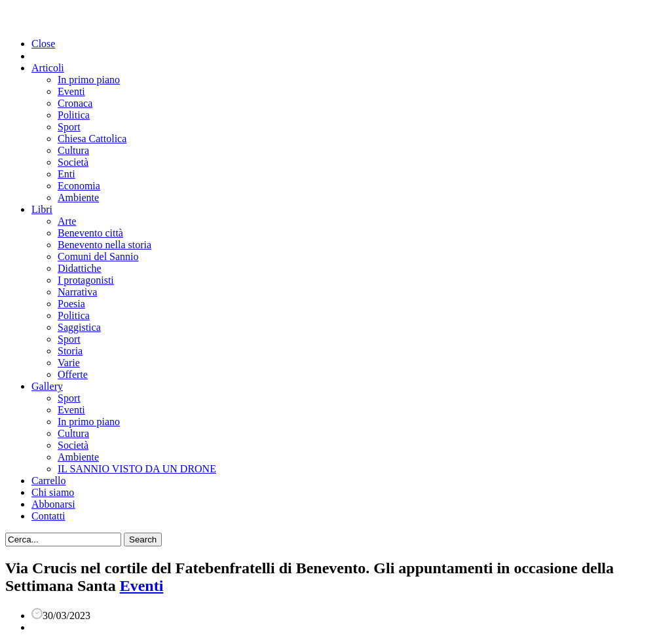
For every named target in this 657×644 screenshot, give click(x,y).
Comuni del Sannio (98, 256)
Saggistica (79, 327)
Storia (70, 351)
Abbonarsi (53, 504)
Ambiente (78, 198)
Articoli (48, 68)
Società (73, 162)
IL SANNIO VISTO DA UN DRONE (137, 469)
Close (43, 44)
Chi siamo (53, 492)
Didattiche (80, 268)
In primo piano (89, 80)
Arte (67, 221)
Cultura (73, 150)
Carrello (48, 481)
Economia (79, 186)
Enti (66, 174)
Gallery (47, 386)
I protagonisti (86, 280)
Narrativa (77, 292)
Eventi (71, 91)
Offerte (73, 374)
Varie (69, 363)
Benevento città (90, 233)
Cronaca (75, 103)
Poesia (71, 304)
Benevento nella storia (104, 245)
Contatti (48, 516)
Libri (42, 209)
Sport (69, 127)
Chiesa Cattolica (92, 139)
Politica (74, 115)
